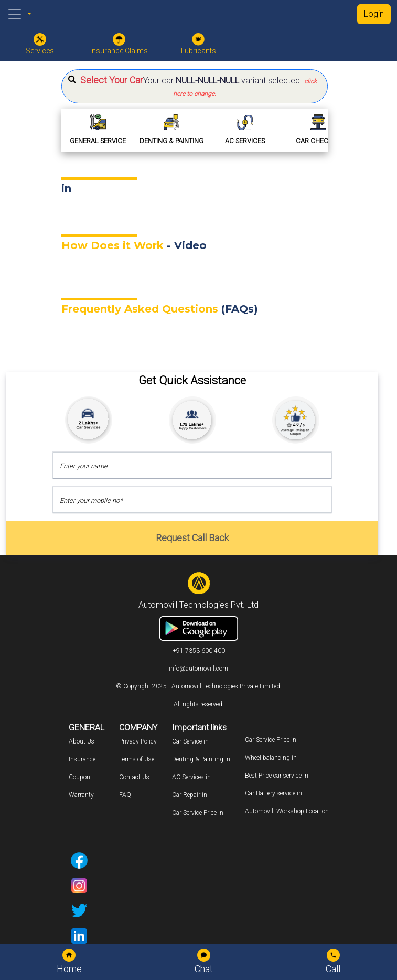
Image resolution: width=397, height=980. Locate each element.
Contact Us (134, 777)
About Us (82, 741)
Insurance (82, 759)
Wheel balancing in (271, 758)
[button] (195, 86)
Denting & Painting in (201, 759)
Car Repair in (190, 795)
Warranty (81, 795)
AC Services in (191, 777)
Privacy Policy (138, 741)
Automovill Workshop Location (287, 811)
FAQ (125, 795)
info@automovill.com (198, 669)
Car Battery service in (273, 793)
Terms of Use (137, 759)
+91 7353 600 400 (199, 651)
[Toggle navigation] (15, 14)
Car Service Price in (198, 813)
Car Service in (190, 741)
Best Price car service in (277, 776)
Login (374, 14)
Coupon (79, 777)
